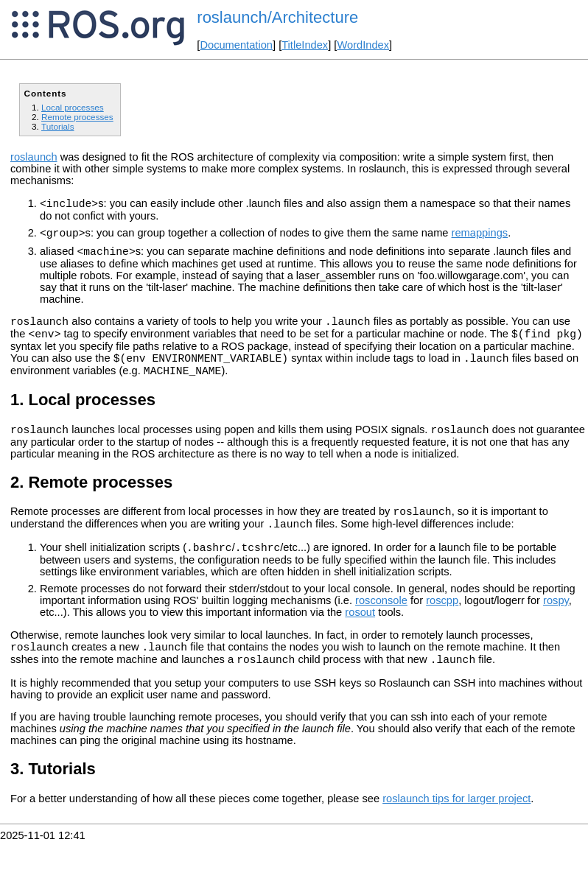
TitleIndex (305, 45)
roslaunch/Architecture (277, 17)
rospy (556, 625)
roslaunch (34, 157)
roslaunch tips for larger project (456, 827)
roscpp (442, 625)
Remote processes (77, 117)
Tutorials (58, 126)
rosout (360, 636)
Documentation (236, 45)
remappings (480, 237)
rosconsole (381, 625)
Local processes (73, 107)
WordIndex (363, 45)
